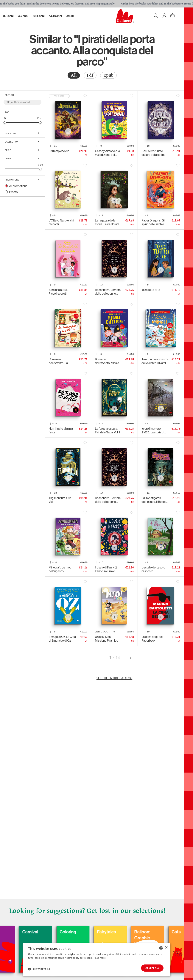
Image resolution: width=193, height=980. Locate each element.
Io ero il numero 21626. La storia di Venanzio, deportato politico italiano (154, 430)
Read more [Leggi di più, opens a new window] (100, 958)
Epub (108, 75)
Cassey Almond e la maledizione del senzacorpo (107, 153)
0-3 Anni (8, 16)
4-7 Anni (23, 16)
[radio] (74, 75)
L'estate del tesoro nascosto (153, 569)
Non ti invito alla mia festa (61, 430)
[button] (39, 969)
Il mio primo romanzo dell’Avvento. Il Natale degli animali (155, 361)
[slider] (5, 122)
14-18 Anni (56, 16)
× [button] (166, 948)
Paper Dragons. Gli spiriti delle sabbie (153, 222)
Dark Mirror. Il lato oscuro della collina (153, 153)
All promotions (18, 186)
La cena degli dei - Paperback (153, 639)
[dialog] (96, 960)
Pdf (90, 75)
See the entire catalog (114, 678)
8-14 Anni (39, 16)
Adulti (70, 16)
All (74, 75)
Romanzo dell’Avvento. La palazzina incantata (61, 361)
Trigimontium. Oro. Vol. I (60, 500)
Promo (13, 192)
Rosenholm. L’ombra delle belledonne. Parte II (108, 292)
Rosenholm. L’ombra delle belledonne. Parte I (108, 500)
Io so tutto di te (151, 290)
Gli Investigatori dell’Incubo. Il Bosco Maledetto (154, 500)
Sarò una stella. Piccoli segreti (58, 292)
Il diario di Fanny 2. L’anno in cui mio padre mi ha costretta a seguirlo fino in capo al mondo (108, 569)
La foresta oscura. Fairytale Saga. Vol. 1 (108, 430)
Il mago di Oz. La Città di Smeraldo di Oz (62, 639)
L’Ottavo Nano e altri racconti (61, 222)
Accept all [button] (152, 968)
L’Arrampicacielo (59, 151)
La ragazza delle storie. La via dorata (107, 222)
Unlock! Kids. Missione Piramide (107, 639)
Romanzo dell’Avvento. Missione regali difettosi (109, 361)
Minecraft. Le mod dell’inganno (60, 569)
